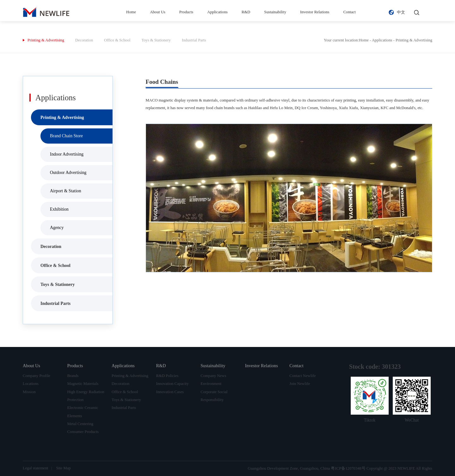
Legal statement (35, 468)
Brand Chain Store (66, 136)
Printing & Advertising (46, 40)
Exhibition (59, 209)
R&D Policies (167, 376)
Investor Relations (315, 12)
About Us (158, 12)
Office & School (117, 40)
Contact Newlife (303, 376)
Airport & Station (66, 191)
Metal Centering (80, 424)
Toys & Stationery (156, 40)
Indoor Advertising (67, 154)
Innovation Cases (170, 392)
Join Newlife (300, 384)
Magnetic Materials (83, 384)
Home (131, 12)
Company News (213, 376)
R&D (246, 12)
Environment (211, 384)
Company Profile (36, 376)
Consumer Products (83, 432)
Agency (57, 228)
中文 (401, 12)
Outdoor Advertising (68, 173)
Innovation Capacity (172, 384)
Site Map (64, 468)
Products (186, 12)
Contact (349, 12)
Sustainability (275, 12)
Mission (29, 392)
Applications (218, 12)
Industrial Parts (194, 40)
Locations (31, 384)
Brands (73, 376)
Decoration (84, 40)
